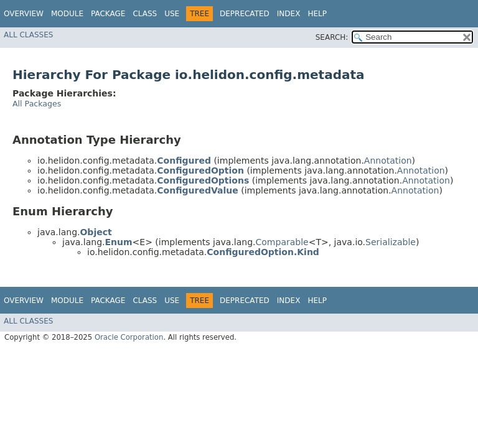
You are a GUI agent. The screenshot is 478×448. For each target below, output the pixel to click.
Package (108, 14)
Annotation (388, 161)
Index (289, 14)
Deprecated (245, 14)
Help (317, 14)
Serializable (391, 242)
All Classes (28, 35)
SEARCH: (332, 37)
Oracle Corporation (129, 337)
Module (67, 14)
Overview (24, 14)
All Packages (37, 104)
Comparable (282, 242)
